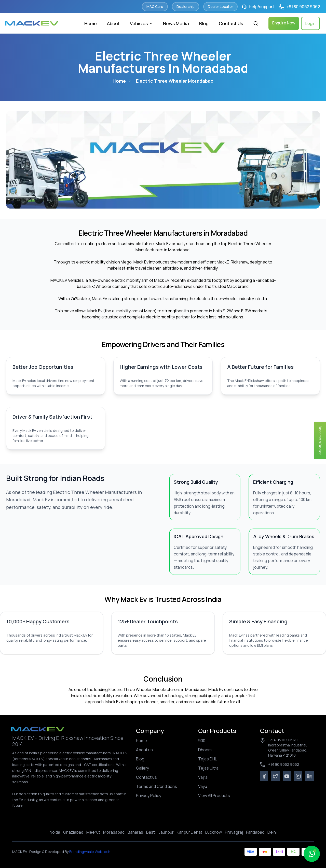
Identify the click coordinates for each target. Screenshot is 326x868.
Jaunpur (166, 832)
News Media (176, 23)
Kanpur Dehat (189, 832)
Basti (151, 832)
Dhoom (205, 750)
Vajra (203, 777)
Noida (55, 832)
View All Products (214, 796)
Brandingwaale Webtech (89, 852)
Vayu (203, 786)
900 (202, 741)
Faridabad (255, 832)
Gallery (142, 768)
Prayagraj (234, 832)
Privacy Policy (149, 796)
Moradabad (114, 832)
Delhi (272, 832)
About (113, 23)
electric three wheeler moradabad (175, 81)
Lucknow (214, 832)
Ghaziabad (73, 832)
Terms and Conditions (157, 786)
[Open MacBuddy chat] (312, 854)
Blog (204, 23)
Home (91, 23)
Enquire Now (284, 23)
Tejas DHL (208, 759)
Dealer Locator (220, 6)
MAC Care (155, 6)
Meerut (93, 832)
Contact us (146, 777)
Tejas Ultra (208, 768)
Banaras (135, 832)
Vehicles (141, 23)
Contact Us (231, 23)
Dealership (186, 6)
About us (144, 750)
